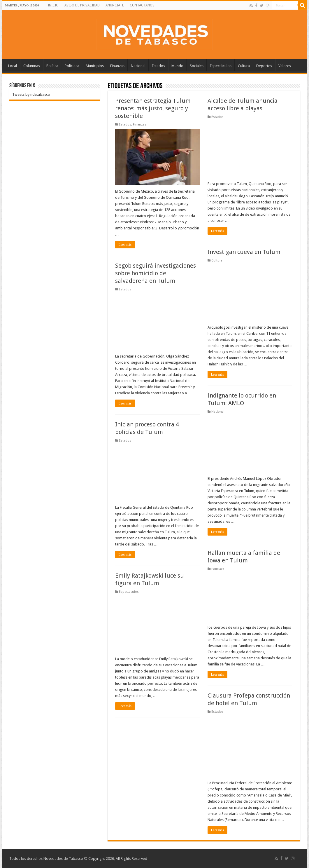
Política (52, 66)
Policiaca (72, 66)
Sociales (197, 66)
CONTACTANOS (142, 5)
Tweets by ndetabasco (31, 94)
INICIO (53, 5)
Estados (158, 66)
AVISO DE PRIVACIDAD (82, 5)
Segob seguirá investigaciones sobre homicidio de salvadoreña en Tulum (156, 273)
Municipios (95, 66)
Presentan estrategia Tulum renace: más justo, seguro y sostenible (153, 108)
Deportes (264, 66)
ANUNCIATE (115, 5)
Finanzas (117, 66)
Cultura (244, 66)
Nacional (138, 66)
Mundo (177, 66)
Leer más (125, 245)
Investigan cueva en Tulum (244, 252)
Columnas (32, 66)
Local (13, 66)
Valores (285, 66)
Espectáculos (221, 66)
